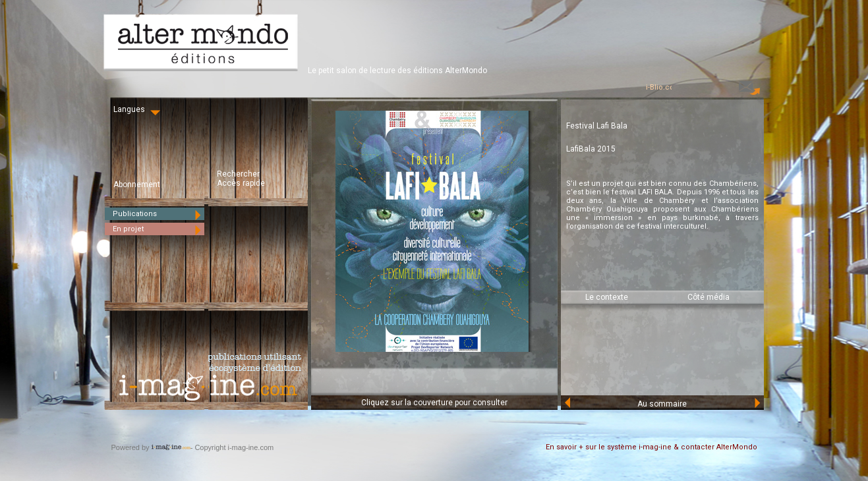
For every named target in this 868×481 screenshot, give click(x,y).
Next (757, 403)
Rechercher (238, 174)
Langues (138, 109)
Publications (159, 214)
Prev (568, 403)
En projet (159, 229)
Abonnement (137, 184)
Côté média (709, 297)
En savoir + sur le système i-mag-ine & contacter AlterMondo (651, 447)
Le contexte (607, 297)
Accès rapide (241, 183)
